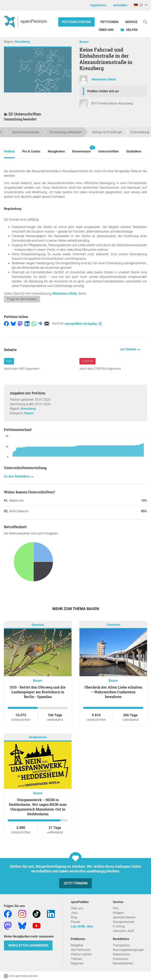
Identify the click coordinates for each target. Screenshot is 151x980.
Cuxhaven (113, 625)
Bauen (84, 42)
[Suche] (145, 22)
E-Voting (119, 926)
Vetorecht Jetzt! (124, 931)
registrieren (98, 5)
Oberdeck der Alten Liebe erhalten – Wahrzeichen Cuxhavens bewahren (113, 692)
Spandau (38, 625)
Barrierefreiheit (123, 963)
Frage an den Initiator (22, 299)
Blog (74, 917)
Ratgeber (77, 945)
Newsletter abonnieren (28, 945)
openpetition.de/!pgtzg (83, 324)
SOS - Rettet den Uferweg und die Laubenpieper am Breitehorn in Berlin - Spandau (38, 692)
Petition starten (76, 22)
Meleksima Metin (104, 79)
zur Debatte (129, 349)
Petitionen (110, 22)
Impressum (121, 959)
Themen (76, 959)
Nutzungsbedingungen (129, 950)
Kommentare (82, 149)
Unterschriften (109, 151)
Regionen (77, 963)
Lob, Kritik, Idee (82, 926)
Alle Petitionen (81, 950)
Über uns (77, 908)
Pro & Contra (31, 151)
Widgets (118, 913)
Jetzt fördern (75, 883)
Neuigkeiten (56, 151)
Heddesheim (38, 737)
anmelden (120, 5)
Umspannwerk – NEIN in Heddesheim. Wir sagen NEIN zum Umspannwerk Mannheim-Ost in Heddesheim (38, 807)
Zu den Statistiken (17, 476)
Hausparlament (124, 922)
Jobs (74, 913)
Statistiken (134, 151)
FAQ (116, 908)
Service (131, 22)
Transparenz (122, 945)
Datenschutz (122, 954)
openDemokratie (124, 917)
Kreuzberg (22, 42)
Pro (9, 361)
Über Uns (106, 30)
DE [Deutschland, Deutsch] (139, 5)
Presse (75, 922)
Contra (87, 361)
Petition (9, 151)
